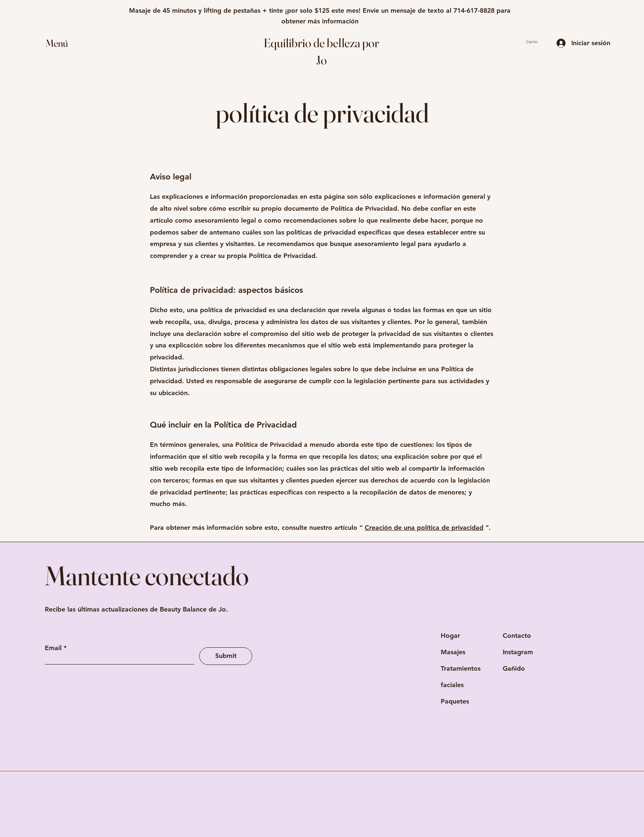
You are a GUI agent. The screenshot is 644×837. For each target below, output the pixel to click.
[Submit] (226, 656)
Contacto (517, 636)
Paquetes (455, 701)
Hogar (450, 636)
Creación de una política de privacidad (424, 528)
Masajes (453, 652)
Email (53, 648)
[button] (64, 43)
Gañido (514, 668)
